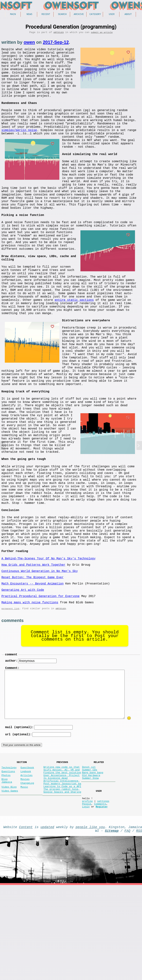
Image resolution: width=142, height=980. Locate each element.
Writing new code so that (62, 852)
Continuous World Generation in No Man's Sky (40, 647)
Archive (79, 15)
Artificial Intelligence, (62, 870)
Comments (100, 896)
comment (11, 736)
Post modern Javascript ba (62, 873)
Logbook (26, 858)
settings (103, 892)
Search (62, 15)
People (87, 896)
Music (24, 876)
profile (87, 892)
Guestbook (27, 853)
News (29, 15)
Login (86, 899)
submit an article (102, 33)
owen (29, 43)
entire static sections (103, 342)
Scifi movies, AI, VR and (62, 856)
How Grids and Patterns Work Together (33, 640)
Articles (59, 33)
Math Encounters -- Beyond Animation (33, 661)
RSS (139, 925)
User (112, 15)
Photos (6, 862)
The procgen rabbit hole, (62, 880)
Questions (8, 858)
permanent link (10, 689)
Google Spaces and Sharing (62, 884)
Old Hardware (91, 863)
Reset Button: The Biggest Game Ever (33, 654)
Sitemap (112, 925)
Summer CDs (90, 856)
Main (13, 15)
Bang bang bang (93, 859)
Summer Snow (90, 866)
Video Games (10, 881)
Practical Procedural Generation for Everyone (40, 675)
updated (47, 920)
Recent (46, 15)
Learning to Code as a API (62, 877)
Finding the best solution (62, 859)
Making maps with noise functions (30, 682)
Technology (9, 853)
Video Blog (9, 876)
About (128, 15)
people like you (90, 920)
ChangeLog (27, 871)
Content (26, 920)
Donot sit (89, 852)
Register (102, 899)
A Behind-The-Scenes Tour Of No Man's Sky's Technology (49, 633)
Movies (25, 867)
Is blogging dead (56, 866)
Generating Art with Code (23, 668)
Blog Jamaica (7, 869)
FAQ (127, 925)
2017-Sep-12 (56, 43)
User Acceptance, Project (62, 863)
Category (95, 15)
